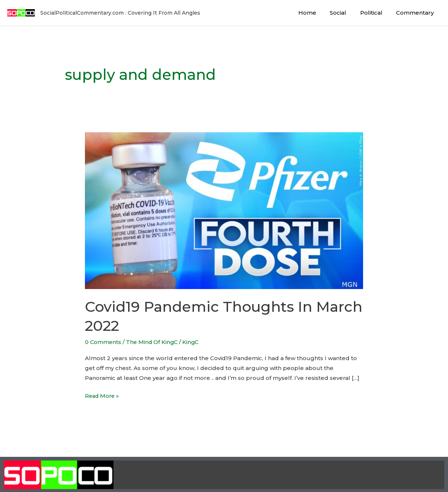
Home (317, 13)
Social (345, 13)
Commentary (416, 13)
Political (375, 13)
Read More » (103, 395)
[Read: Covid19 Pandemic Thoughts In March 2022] (224, 210)
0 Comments (103, 342)
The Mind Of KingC (153, 342)
